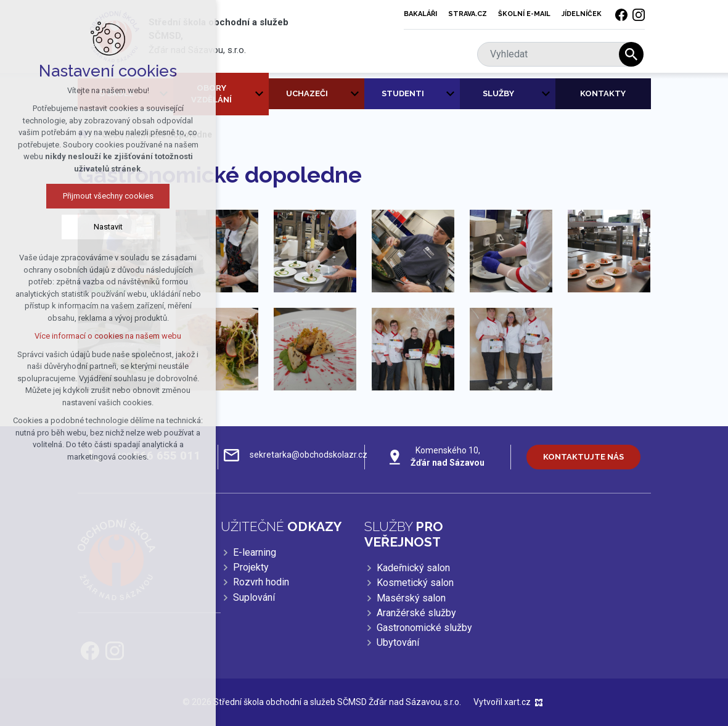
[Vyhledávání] (631, 54)
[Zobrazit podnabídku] (260, 94)
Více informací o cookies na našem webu (100, 336)
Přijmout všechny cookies (100, 196)
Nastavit (100, 227)
